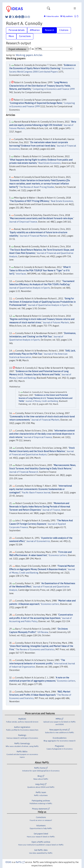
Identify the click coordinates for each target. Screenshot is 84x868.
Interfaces (21, 274)
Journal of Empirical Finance (23, 222)
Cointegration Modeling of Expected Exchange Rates (36, 103)
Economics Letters (58, 555)
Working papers (24, 55)
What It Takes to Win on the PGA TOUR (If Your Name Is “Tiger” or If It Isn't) (40, 270)
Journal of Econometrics (38, 541)
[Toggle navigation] (49, 9)
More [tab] (11, 36)
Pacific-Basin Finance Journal (36, 493)
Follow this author (53, 16)
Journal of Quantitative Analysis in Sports (30, 288)
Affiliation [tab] (35, 30)
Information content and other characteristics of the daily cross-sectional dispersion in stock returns (42, 434)
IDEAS (8, 862)
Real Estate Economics (50, 163)
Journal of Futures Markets (56, 323)
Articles (38, 55)
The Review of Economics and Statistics (35, 649)
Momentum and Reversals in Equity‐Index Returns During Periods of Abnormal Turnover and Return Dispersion (40, 507)
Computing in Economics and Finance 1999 (54, 89)
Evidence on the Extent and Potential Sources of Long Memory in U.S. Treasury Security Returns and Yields (45, 398)
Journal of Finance (51, 510)
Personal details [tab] (17, 30)
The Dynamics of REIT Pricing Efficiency (30, 201)
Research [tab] (49, 30)
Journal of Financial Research (24, 472)
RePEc (20, 862)
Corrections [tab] (25, 36)
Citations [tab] (64, 30)
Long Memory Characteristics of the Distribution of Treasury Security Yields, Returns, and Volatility (40, 86)
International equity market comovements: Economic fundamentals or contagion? (41, 489)
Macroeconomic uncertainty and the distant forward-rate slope (41, 218)
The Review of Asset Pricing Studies (37, 187)
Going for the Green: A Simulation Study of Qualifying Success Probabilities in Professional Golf (42, 302)
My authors (66, 16)
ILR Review (43, 632)
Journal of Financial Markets (34, 236)
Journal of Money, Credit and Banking (42, 401)
